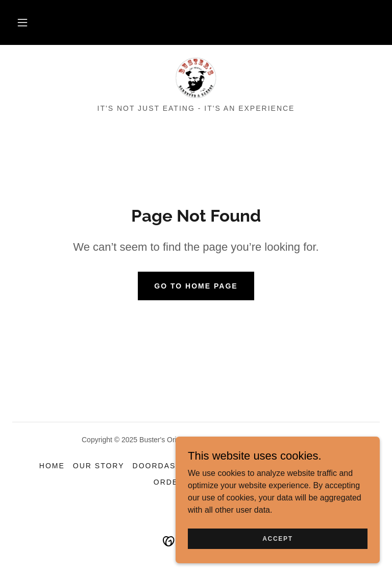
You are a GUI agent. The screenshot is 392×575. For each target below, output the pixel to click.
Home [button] (52, 466)
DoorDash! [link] (159, 466)
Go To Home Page (196, 286)
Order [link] (169, 482)
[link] (196, 78)
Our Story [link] (99, 466)
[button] (22, 22)
